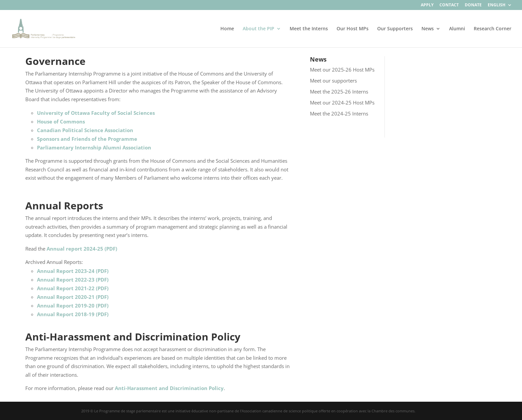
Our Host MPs (353, 29)
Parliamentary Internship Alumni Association (94, 147)
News (428, 29)
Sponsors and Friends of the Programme (87, 139)
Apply (427, 5)
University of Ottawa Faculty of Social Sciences (96, 113)
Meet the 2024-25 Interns (339, 113)
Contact (449, 5)
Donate (473, 5)
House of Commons (61, 121)
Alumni (457, 29)
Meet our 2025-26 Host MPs (342, 70)
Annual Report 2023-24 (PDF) (73, 271)
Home (227, 29)
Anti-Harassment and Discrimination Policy (169, 388)
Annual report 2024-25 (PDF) (82, 249)
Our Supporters (395, 29)
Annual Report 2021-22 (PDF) (73, 288)
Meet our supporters (333, 81)
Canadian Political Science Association (85, 130)
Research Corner (493, 29)
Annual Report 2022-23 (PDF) (73, 280)
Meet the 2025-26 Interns (339, 92)
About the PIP (259, 29)
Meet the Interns (309, 29)
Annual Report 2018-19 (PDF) (73, 314)
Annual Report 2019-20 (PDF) (73, 306)
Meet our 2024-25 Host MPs (342, 103)
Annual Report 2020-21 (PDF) (73, 297)
